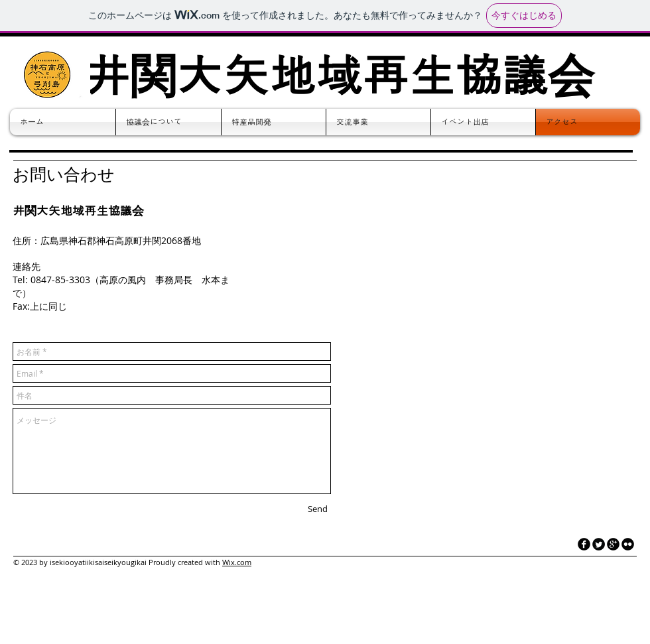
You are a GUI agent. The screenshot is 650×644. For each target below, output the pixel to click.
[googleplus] (613, 544)
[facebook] (584, 544)
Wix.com (237, 562)
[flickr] (628, 544)
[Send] (318, 509)
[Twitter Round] (599, 544)
